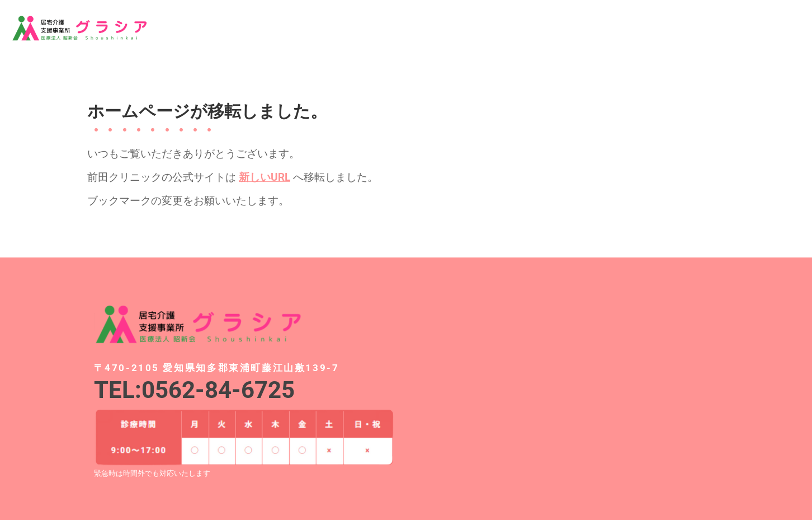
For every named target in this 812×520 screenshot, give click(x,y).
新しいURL (265, 177)
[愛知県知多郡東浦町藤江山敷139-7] (568, 382)
